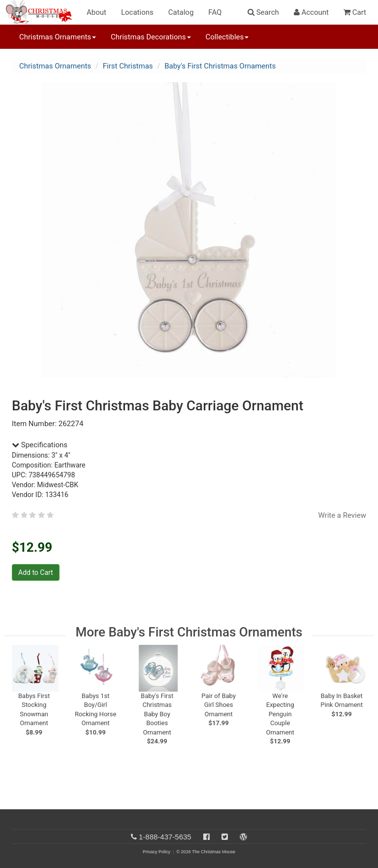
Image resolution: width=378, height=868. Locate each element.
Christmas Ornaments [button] (58, 37)
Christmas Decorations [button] (151, 37)
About (96, 12)
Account (311, 12)
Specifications (40, 445)
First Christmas (128, 66)
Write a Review (342, 515)
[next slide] (356, 674)
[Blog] (243, 837)
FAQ (215, 12)
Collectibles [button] (227, 37)
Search (263, 12)
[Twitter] (225, 837)
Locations (137, 12)
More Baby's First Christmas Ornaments (189, 632)
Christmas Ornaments (55, 66)
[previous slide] (25, 674)
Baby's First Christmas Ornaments (220, 66)
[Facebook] (206, 837)
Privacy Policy (157, 852)
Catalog (181, 12)
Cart (355, 12)
